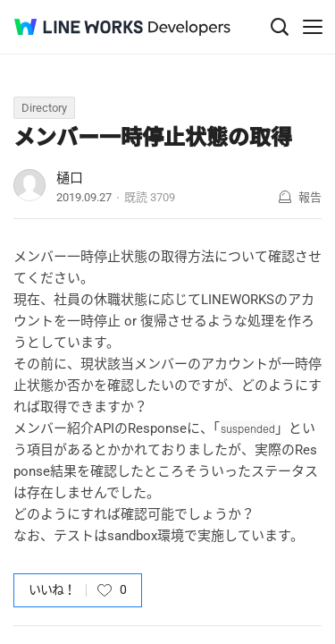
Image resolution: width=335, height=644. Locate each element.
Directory (44, 108)
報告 (310, 197)
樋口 (70, 178)
